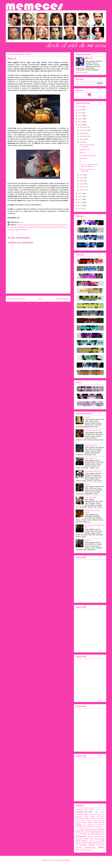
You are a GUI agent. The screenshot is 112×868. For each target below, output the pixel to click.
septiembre (84, 136)
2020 (80, 125)
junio (82, 175)
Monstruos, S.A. (85, 150)
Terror (101, 847)
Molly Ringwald (95, 832)
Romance (11, 230)
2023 (80, 116)
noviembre (84, 130)
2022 (80, 119)
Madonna (83, 828)
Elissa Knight (12, 227)
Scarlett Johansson (93, 843)
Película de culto (87, 834)
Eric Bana (101, 816)
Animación (32, 225)
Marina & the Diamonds (94, 828)
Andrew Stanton (22, 225)
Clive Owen (100, 812)
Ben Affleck (89, 809)
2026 (80, 107)
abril (81, 181)
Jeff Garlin (30, 227)
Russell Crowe (89, 839)
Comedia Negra (82, 814)
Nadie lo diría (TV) (91, 458)
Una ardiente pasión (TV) (93, 471)
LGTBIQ (79, 826)
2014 (80, 208)
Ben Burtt (47, 225)
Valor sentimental (91, 497)
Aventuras (40, 225)
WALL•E (82, 153)
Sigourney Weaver (21, 230)
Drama (65, 225)
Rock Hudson (100, 834)
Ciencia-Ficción (57, 225)
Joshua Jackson (94, 822)
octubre (83, 133)
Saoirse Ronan (94, 841)
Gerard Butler (100, 818)
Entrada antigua (62, 299)
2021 (80, 122)
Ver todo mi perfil (81, 72)
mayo (82, 178)
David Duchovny (95, 814)
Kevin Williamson (88, 824)
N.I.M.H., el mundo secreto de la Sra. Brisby (89, 165)
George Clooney (89, 818)
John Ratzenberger (41, 227)
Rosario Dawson (94, 837)
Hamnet (87, 484)
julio (81, 142)
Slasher (79, 848)
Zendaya (89, 850)
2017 (80, 199)
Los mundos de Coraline (88, 156)
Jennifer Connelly (99, 821)
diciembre (83, 127)
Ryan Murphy (82, 841)
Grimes (89, 821)
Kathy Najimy (52, 227)
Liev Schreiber (98, 826)
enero (82, 190)
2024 (80, 113)
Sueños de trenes (91, 445)
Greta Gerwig (80, 821)
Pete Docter (62, 227)
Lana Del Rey (88, 826)
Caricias (88, 417)
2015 (80, 205)
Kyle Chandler (100, 824)
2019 (80, 194)
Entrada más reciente (16, 299)
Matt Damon (94, 830)
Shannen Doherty (87, 845)
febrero (82, 187)
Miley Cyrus (86, 832)
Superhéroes (90, 848)
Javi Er (90, 58)
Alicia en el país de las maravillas (87, 146)
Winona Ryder (81, 850)
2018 (80, 196)
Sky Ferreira (100, 845)
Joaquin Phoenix (81, 822)
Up (80, 162)
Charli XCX (100, 809)
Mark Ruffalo (85, 830)
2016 (80, 202)
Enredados (83, 158)
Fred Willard (21, 227)
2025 (80, 110)
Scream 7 (88, 540)
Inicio (40, 299)
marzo (82, 184)
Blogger (67, 860)
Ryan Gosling (100, 839)
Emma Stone (89, 816)
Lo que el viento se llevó (93, 430)
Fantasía (79, 818)
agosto (82, 139)
